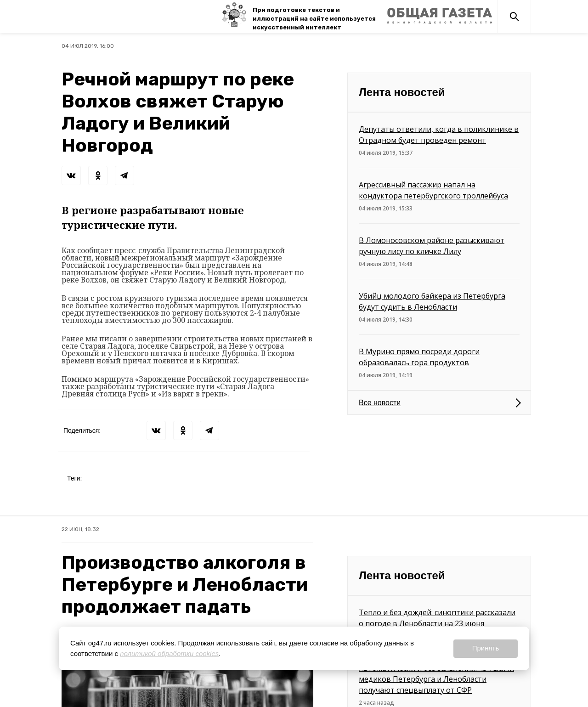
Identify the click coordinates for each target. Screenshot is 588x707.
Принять (486, 648)
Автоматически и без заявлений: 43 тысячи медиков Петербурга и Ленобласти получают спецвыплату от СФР (436, 679)
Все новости (380, 403)
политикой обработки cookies (169, 653)
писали (113, 339)
